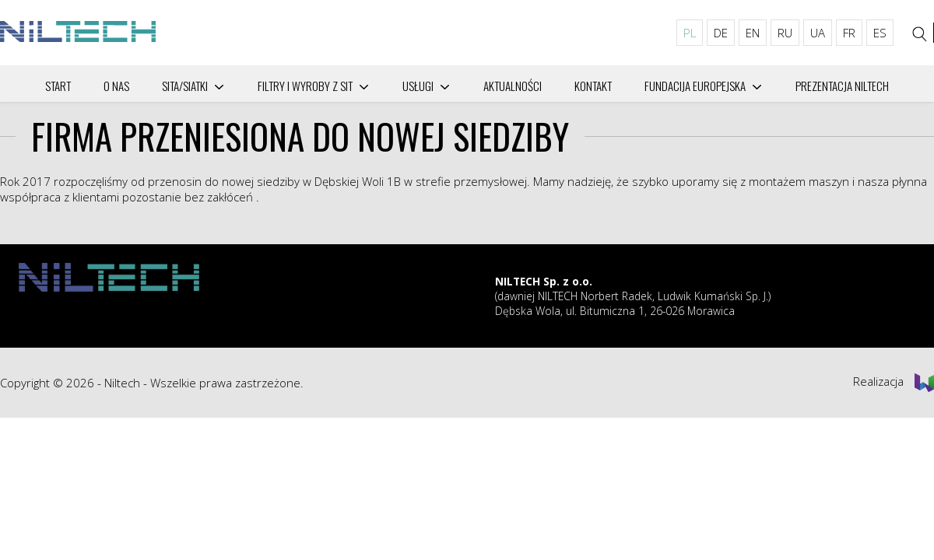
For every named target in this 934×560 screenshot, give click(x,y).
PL (690, 33)
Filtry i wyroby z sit (305, 86)
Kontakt (593, 86)
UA (818, 33)
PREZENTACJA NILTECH (842, 86)
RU (785, 33)
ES (880, 33)
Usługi (418, 86)
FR (849, 33)
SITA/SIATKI (185, 86)
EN (753, 33)
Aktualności (513, 86)
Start (58, 86)
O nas (116, 86)
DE (721, 33)
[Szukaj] (920, 34)
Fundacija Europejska (695, 86)
